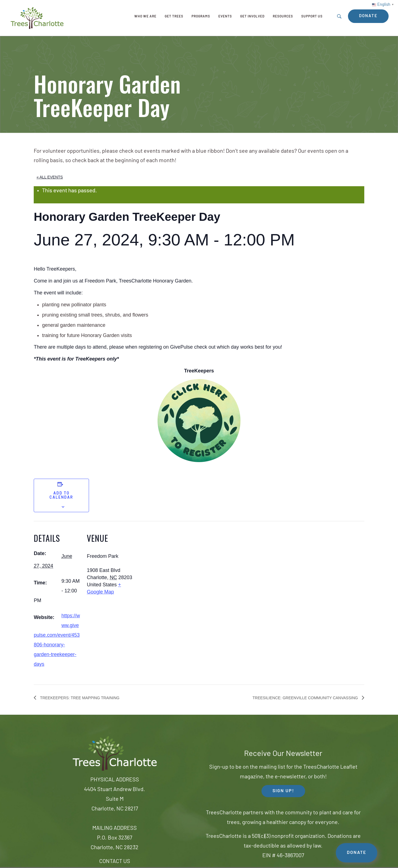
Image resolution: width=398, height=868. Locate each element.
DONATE (357, 853)
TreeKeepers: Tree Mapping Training (79, 698)
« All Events (50, 177)
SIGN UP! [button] (283, 791)
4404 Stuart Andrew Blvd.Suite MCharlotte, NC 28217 (115, 799)
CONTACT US (115, 862)
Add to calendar (61, 496)
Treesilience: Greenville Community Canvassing (306, 698)
